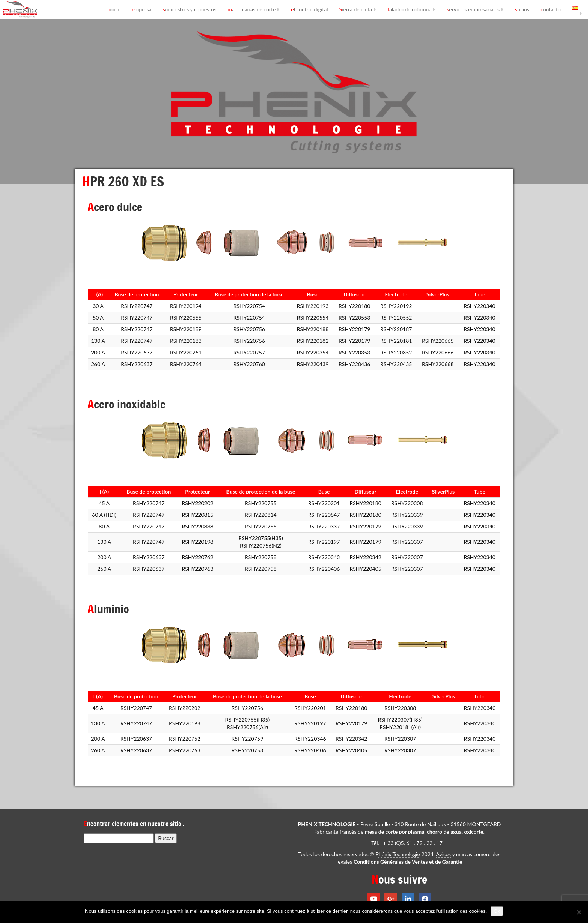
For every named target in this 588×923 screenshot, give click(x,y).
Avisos (444, 854)
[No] (579, 912)
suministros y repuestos (189, 9)
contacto (550, 9)
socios (522, 9)
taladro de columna (409, 9)
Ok (497, 911)
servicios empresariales (473, 9)
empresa (141, 9)
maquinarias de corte (252, 9)
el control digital (309, 9)
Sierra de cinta (356, 9)
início (115, 9)
